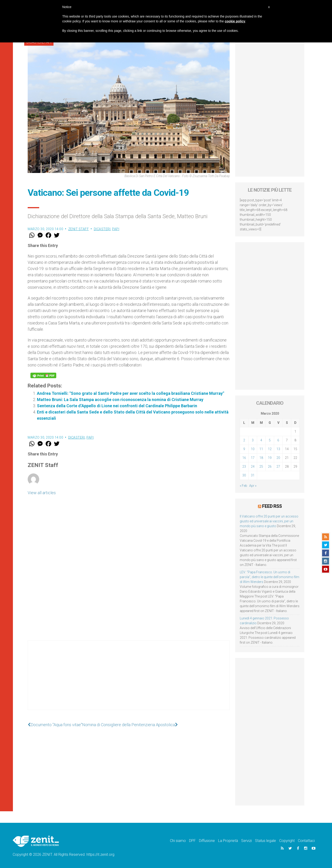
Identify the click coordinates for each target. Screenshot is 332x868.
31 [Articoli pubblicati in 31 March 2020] (253, 475)
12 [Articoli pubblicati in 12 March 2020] (270, 449)
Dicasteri (102, 229)
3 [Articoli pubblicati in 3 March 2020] (253, 440)
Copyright (287, 841)
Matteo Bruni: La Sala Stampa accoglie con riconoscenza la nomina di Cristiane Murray (120, 400)
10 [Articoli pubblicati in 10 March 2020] (253, 449)
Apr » (253, 486)
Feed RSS (272, 506)
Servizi (246, 841)
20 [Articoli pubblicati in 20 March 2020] (278, 458)
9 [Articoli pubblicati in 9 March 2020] (244, 449)
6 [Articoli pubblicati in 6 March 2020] (278, 440)
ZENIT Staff (79, 229)
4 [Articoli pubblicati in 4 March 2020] (261, 440)
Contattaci (306, 841)
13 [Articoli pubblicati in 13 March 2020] (278, 449)
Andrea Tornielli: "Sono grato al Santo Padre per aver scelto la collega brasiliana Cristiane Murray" (130, 393)
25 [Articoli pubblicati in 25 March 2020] (261, 467)
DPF (192, 841)
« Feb (243, 486)
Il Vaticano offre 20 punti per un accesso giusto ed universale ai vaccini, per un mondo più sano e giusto (269, 521)
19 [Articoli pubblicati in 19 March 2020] (270, 458)
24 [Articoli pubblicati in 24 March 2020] (253, 467)
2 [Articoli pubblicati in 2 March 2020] (244, 440)
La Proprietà (228, 841)
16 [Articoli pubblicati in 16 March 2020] (244, 458)
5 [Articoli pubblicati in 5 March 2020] (270, 440)
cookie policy (235, 21)
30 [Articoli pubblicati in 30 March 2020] (244, 475)
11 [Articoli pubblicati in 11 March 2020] (261, 449)
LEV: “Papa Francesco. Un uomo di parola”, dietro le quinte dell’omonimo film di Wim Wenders (270, 577)
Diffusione (207, 841)
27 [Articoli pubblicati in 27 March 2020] (278, 467)
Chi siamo (178, 841)
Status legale (265, 841)
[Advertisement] (129, 680)
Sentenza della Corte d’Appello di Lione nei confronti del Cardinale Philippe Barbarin (117, 406)
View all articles (42, 493)
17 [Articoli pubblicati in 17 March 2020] (253, 458)
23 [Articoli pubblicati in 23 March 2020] (244, 467)
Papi (116, 229)
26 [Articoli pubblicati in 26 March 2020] (270, 467)
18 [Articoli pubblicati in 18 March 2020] (261, 458)
